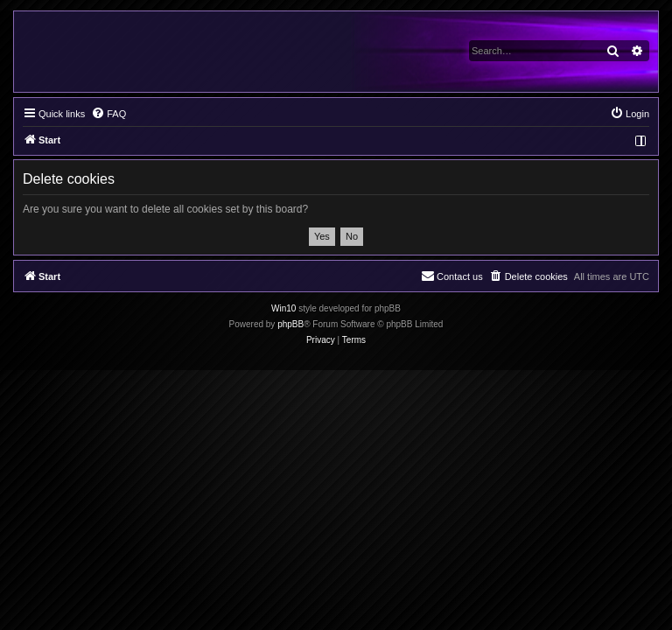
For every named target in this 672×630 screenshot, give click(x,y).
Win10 (283, 308)
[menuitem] (108, 114)
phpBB (290, 324)
